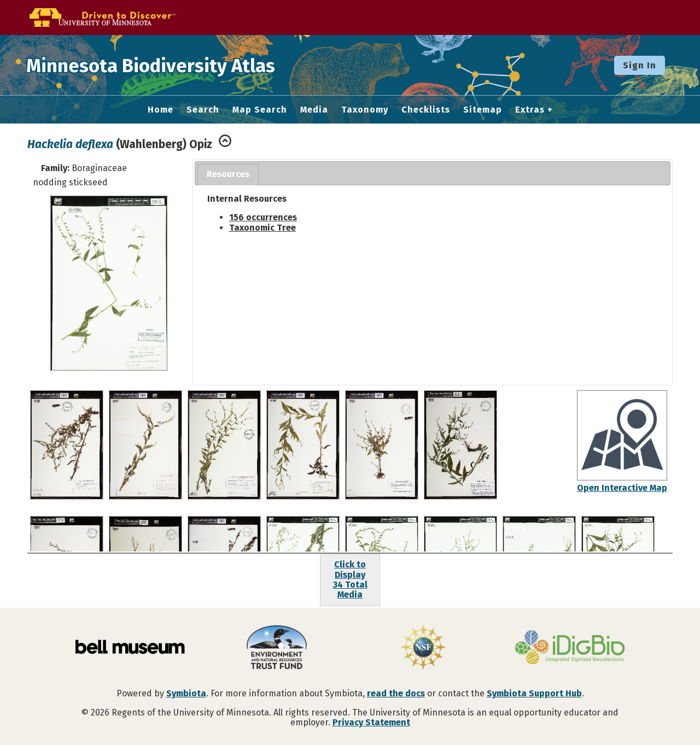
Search (203, 110)
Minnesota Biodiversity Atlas (170, 65)
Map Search (260, 110)
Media (314, 110)
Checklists (426, 110)
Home (161, 110)
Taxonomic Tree (262, 228)
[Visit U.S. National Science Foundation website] (423, 648)
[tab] (228, 175)
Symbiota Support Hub (534, 693)
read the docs (396, 693)
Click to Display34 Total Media (350, 579)
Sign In (640, 65)
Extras (530, 110)
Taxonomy (365, 110)
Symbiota (186, 693)
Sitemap (483, 110)
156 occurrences (263, 217)
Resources (228, 174)
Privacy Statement (371, 722)
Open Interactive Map (622, 488)
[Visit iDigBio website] (570, 648)
